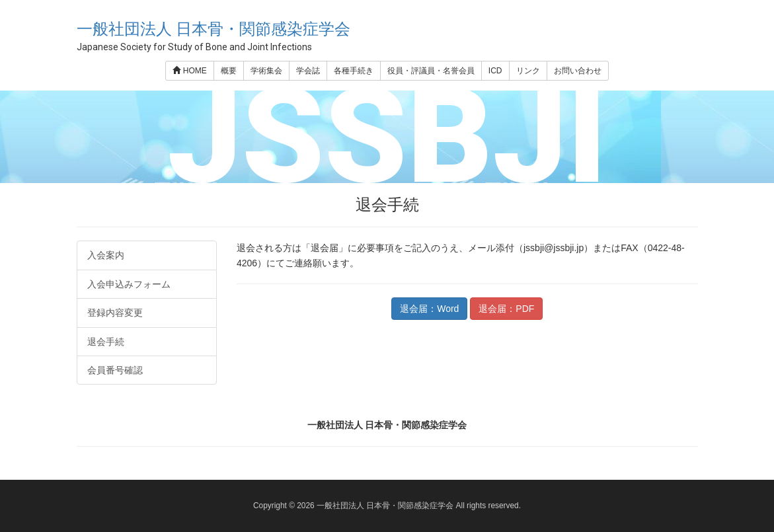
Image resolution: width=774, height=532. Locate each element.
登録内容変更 (115, 313)
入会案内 (106, 255)
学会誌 (308, 71)
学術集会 (266, 71)
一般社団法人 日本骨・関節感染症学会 (214, 29)
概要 (229, 71)
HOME (189, 71)
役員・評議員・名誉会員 (431, 71)
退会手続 (106, 342)
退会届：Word (429, 309)
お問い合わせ (578, 71)
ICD (495, 71)
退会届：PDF (506, 309)
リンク (528, 71)
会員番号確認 (115, 370)
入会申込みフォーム (129, 284)
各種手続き (354, 71)
